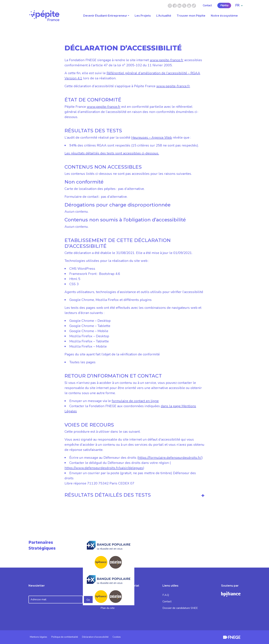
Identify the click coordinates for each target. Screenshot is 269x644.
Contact (207, 5)
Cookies (117, 637)
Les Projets (143, 16)
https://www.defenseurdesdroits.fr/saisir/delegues (104, 468)
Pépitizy (224, 5)
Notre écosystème (224, 16)
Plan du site (108, 608)
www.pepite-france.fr (167, 60)
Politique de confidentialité (65, 637)
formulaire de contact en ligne (135, 401)
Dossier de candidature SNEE (180, 608)
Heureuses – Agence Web (152, 138)
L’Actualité (164, 16)
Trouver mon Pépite (191, 16)
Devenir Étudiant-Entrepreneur (105, 16)
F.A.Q (166, 595)
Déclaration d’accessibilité (95, 637)
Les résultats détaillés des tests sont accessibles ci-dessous (111, 153)
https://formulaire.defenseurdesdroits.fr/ (170, 458)
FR (239, 5)
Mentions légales (39, 637)
